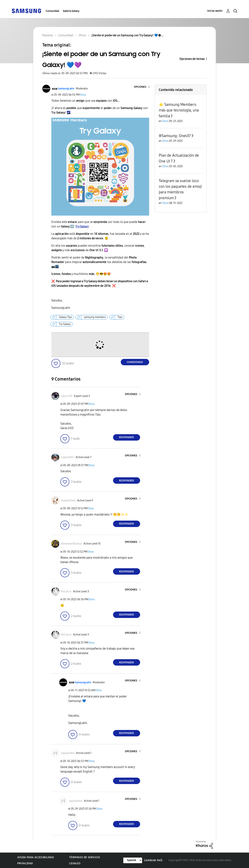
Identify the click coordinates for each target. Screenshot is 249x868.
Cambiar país (153, 860)
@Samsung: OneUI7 (175, 136)
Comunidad (52, 11)
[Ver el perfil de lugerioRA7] (68, 457)
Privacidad (25, 863)
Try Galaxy (82, 226)
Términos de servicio (85, 857)
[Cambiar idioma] (133, 860)
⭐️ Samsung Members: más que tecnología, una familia (179, 110)
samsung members (95, 317)
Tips (120, 317)
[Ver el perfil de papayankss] (68, 753)
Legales (75, 863)
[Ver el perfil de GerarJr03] (67, 396)
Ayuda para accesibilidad (36, 857)
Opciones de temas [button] (192, 59)
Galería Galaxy (71, 11)
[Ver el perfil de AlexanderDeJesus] (72, 544)
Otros (83, 95)
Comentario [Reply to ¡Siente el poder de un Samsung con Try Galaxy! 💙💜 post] (135, 362)
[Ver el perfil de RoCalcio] (66, 592)
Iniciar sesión (215, 11)
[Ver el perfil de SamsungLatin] (66, 89)
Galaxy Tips (65, 317)
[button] (143, 87)
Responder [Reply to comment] (126, 437)
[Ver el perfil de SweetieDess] (68, 501)
